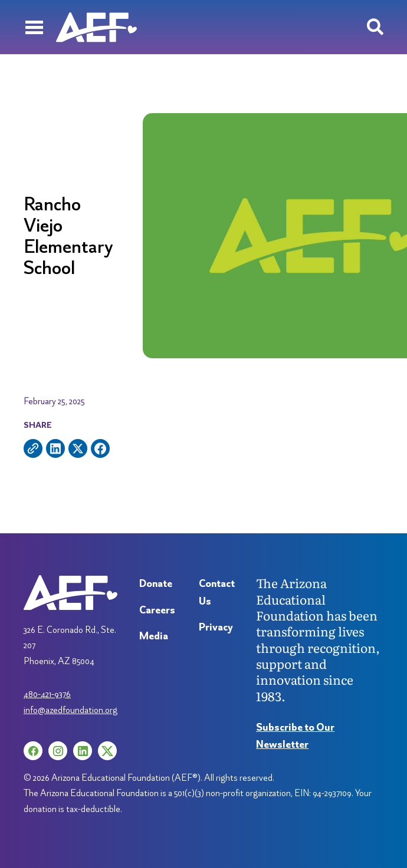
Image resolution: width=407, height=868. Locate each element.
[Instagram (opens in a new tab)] (58, 751)
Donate (156, 583)
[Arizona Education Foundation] (96, 27)
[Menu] (34, 27)
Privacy (216, 627)
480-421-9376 (47, 694)
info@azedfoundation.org (70, 710)
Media (154, 636)
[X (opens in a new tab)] (107, 751)
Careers (157, 610)
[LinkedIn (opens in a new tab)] (83, 751)
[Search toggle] (375, 27)
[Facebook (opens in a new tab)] (33, 751)
